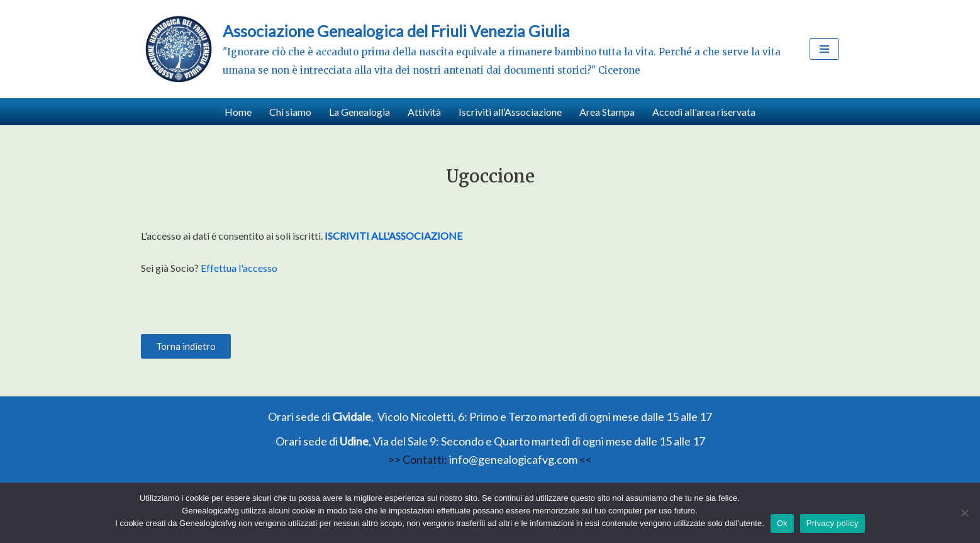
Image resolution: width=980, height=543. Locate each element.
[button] (186, 346)
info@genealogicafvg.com (513, 459)
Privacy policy (832, 523)
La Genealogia (359, 112)
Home (238, 112)
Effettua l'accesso (239, 268)
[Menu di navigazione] (824, 49)
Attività (424, 112)
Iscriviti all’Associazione (510, 112)
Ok (782, 523)
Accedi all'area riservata (704, 112)
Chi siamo (290, 112)
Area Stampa (607, 112)
